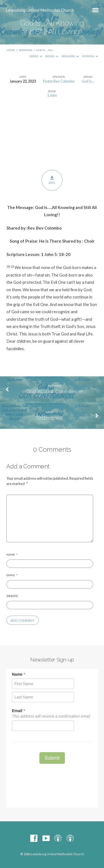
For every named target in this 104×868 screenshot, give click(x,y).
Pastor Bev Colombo (59, 81)
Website (12, 596)
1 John (52, 95)
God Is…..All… (45, 50)
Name (12, 554)
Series (36, 56)
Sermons (26, 50)
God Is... (88, 81)
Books (52, 56)
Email (12, 575)
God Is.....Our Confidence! (55, 391)
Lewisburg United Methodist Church (40, 10)
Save (52, 180)
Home (11, 50)
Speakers (70, 56)
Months (90, 56)
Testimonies (49, 418)
